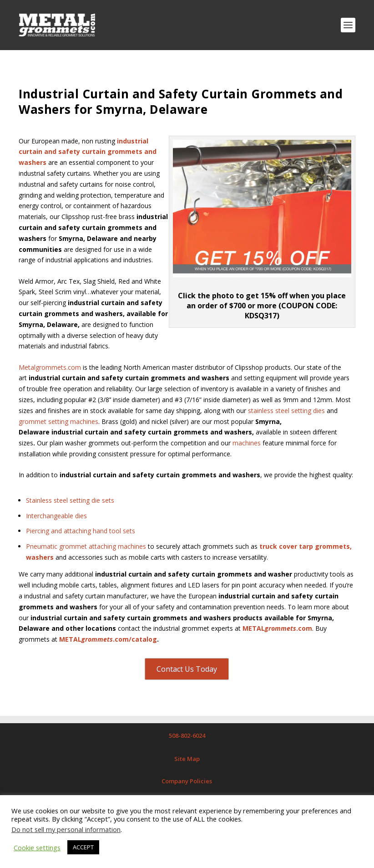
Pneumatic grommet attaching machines (86, 546)
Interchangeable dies (56, 516)
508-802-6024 (187, 735)
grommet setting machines (58, 421)
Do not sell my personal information (66, 829)
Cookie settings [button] (37, 848)
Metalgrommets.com (50, 367)
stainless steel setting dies (286, 411)
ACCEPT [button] (83, 847)
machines (247, 443)
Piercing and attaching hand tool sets (81, 531)
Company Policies (187, 781)
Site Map (187, 759)
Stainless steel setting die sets (70, 500)
